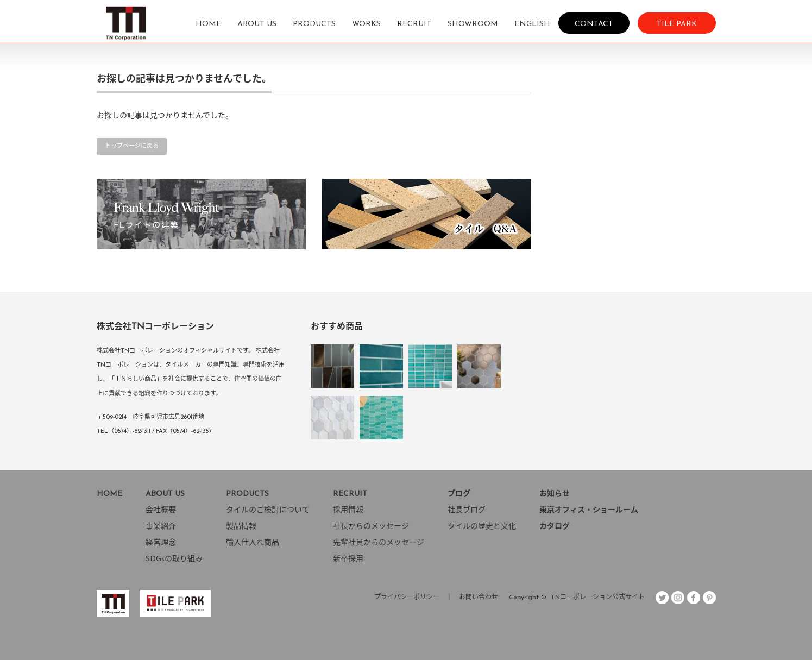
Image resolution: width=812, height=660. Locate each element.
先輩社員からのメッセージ (379, 543)
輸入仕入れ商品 (253, 543)
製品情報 (241, 527)
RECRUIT (414, 24)
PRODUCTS (314, 24)
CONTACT (594, 24)
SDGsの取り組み (174, 559)
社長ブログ (467, 510)
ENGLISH (532, 24)
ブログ (459, 494)
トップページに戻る (132, 146)
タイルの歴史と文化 (482, 527)
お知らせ (555, 494)
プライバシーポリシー (407, 598)
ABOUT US (257, 24)
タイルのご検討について (268, 510)
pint (709, 598)
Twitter (662, 598)
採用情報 (348, 510)
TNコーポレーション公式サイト (598, 598)
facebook (694, 598)
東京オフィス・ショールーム (589, 510)
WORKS (366, 24)
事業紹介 (161, 527)
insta (678, 598)
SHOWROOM (473, 24)
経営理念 (161, 543)
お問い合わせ (479, 598)
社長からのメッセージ (371, 527)
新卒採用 (348, 559)
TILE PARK (677, 24)
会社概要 (161, 510)
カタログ (555, 527)
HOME (208, 24)
